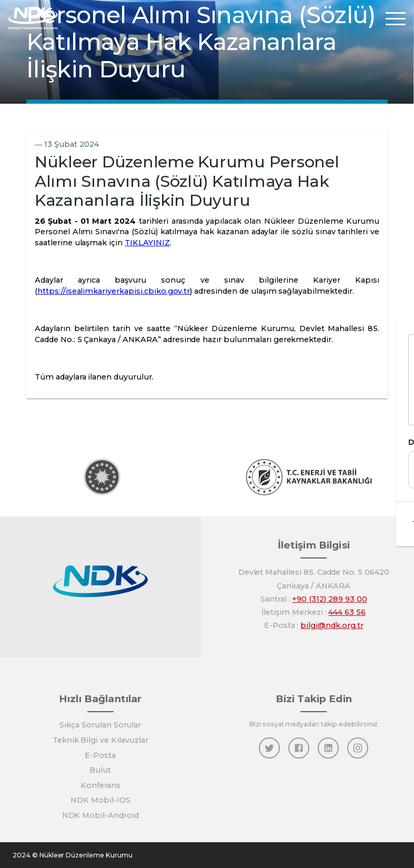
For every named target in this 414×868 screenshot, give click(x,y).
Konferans (100, 785)
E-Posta (100, 755)
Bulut (100, 770)
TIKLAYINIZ (147, 243)
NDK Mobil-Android (100, 815)
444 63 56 (347, 612)
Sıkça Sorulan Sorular (100, 725)
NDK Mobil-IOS (100, 800)
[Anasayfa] (33, 18)
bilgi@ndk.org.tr (332, 625)
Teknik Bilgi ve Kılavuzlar (100, 740)
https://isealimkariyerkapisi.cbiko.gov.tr (114, 291)
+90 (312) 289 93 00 (329, 599)
